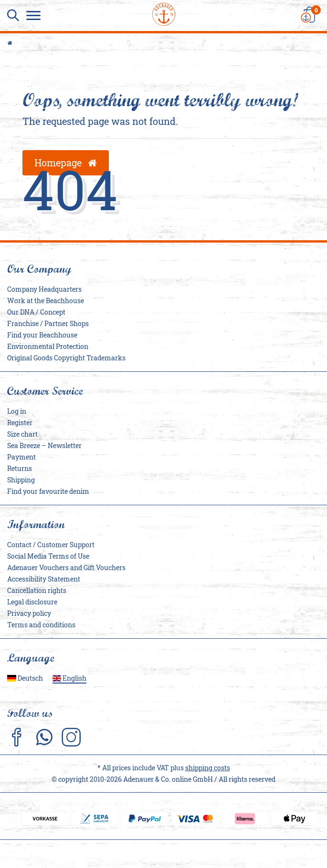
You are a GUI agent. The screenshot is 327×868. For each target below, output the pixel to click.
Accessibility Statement (44, 579)
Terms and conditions (41, 625)
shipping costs (208, 768)
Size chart (22, 434)
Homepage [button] (66, 163)
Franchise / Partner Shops (48, 323)
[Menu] (36, 17)
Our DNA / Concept (36, 312)
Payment (21, 457)
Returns (20, 468)
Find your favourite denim (48, 491)
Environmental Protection (48, 346)
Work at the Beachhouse (46, 301)
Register (20, 423)
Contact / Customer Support (51, 545)
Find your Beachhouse (42, 335)
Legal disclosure (32, 602)
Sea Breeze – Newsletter (44, 445)
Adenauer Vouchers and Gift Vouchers (66, 567)
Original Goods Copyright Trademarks (66, 358)
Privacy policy (29, 613)
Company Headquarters (44, 289)
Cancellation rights (37, 590)
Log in (17, 411)
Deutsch (25, 678)
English (70, 678)
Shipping (21, 480)
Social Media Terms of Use (48, 556)
